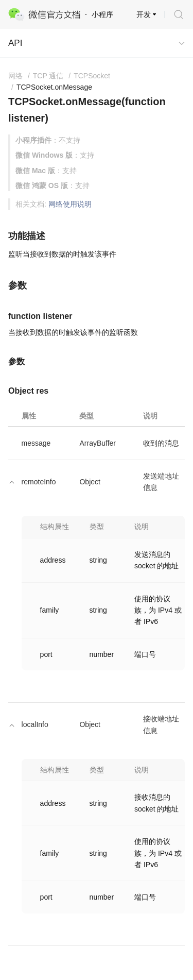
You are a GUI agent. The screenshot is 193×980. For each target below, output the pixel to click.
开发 (144, 14)
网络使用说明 (70, 204)
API (15, 43)
